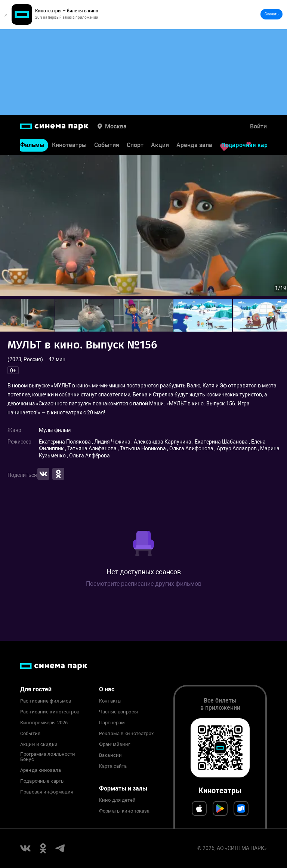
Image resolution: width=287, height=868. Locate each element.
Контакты (110, 701)
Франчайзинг (115, 744)
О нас (107, 689)
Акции (160, 148)
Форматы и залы (123, 788)
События (107, 148)
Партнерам (112, 723)
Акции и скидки (39, 744)
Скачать (271, 14)
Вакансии (110, 755)
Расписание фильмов (46, 701)
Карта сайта (113, 766)
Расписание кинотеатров (50, 712)
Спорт (135, 148)
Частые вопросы (118, 712)
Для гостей (36, 689)
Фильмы (32, 148)
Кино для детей (117, 800)
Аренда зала (194, 148)
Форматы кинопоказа (124, 811)
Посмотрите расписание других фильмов (144, 584)
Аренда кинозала (41, 770)
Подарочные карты (42, 781)
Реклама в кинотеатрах (126, 734)
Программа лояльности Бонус (48, 757)
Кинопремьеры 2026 (44, 723)
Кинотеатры (69, 148)
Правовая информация (47, 792)
